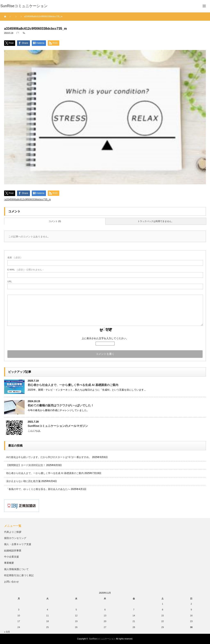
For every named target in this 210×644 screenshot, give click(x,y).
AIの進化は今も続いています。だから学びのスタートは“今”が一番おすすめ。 (49, 457)
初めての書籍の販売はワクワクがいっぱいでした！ (61, 405)
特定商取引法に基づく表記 (19, 575)
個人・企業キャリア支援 (18, 544)
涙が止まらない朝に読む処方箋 (23, 481)
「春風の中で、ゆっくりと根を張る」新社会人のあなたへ (38, 489)
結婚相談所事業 (13, 551)
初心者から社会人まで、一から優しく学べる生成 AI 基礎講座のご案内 (73, 385)
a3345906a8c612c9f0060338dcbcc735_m (28, 200)
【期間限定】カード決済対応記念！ (26, 465)
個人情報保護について (16, 569)
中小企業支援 (11, 557)
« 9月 (7, 632)
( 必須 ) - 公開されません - (25, 270)
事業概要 (9, 563)
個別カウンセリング (15, 538)
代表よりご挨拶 (13, 532)
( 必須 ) (14, 257)
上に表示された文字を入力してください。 (105, 338)
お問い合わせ (11, 582)
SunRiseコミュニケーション (102, 639)
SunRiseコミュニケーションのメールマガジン (58, 426)
